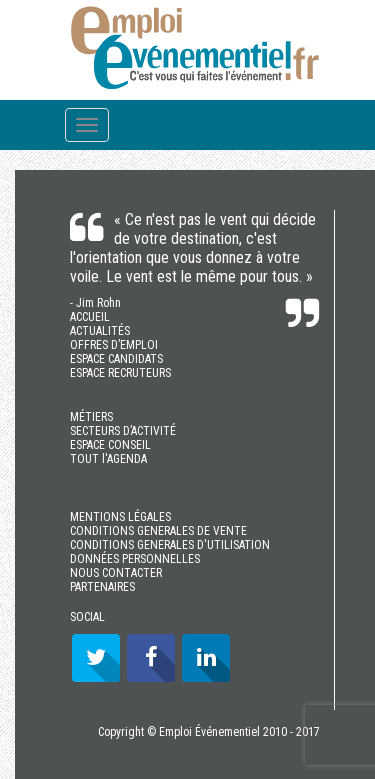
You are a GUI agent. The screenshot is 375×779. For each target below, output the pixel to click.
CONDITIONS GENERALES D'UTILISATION (170, 545)
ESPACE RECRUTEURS (120, 373)
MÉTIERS (91, 417)
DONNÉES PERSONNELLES (135, 559)
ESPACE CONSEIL (110, 445)
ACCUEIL (90, 317)
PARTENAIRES (102, 587)
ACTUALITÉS (100, 331)
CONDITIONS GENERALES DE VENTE (158, 531)
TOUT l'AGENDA (108, 459)
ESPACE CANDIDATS (116, 359)
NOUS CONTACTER (116, 573)
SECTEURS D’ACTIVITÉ (123, 431)
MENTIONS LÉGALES (120, 517)
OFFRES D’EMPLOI (114, 345)
